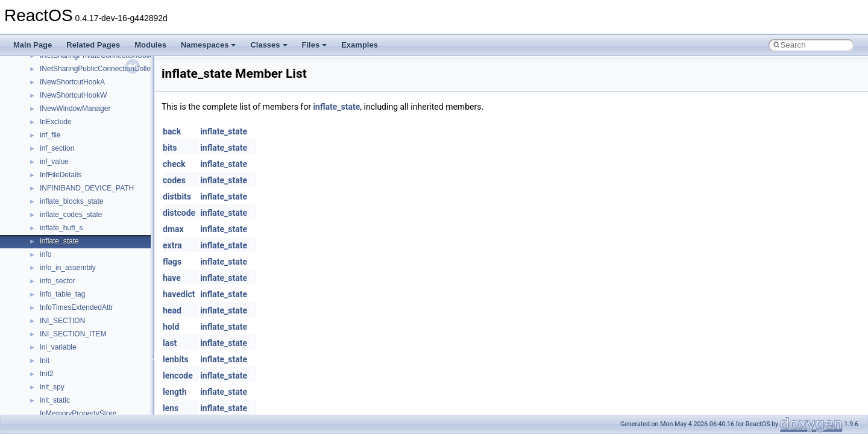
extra (172, 245)
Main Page (33, 45)
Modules (150, 45)
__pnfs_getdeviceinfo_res (81, 289)
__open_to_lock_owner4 (79, 143)
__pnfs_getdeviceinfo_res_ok (87, 302)
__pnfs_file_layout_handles (83, 262)
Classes (269, 45)
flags (172, 262)
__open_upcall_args (72, 156)
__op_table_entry (68, 103)
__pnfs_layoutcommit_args (83, 382)
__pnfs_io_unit (63, 342)
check (174, 164)
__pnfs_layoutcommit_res (81, 395)
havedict (179, 294)
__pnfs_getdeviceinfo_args (83, 275)
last (170, 343)
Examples (360, 45)
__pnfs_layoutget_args (76, 408)
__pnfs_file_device (70, 236)
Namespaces (209, 45)
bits (170, 148)
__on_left (55, 77)
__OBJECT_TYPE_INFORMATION (96, 63)
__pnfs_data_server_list (78, 209)
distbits (177, 197)
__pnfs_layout (62, 355)
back (172, 131)
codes (174, 180)
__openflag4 (60, 169)
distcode (179, 213)
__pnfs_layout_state (72, 368)
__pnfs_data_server (72, 196)
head (172, 310)
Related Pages (93, 45)
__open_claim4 (64, 116)
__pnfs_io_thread (68, 329)
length (175, 392)
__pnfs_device (63, 222)
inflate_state (336, 107)
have (172, 278)
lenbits (176, 359)
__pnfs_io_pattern (69, 315)
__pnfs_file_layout (69, 249)
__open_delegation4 (73, 130)
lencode (178, 376)
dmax (173, 229)
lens (171, 408)
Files (315, 45)
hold (171, 327)
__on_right (57, 90)
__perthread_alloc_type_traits (87, 183)
